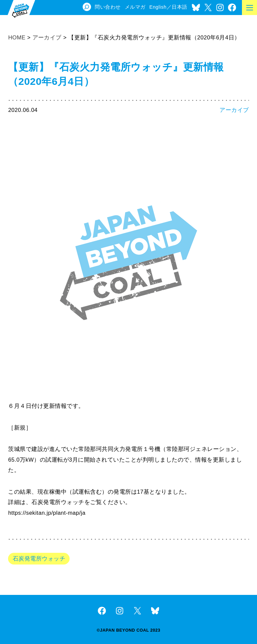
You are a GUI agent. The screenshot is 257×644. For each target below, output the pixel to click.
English (158, 7)
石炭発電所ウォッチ (39, 559)
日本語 (180, 7)
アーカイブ (234, 110)
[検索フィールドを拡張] (87, 7)
